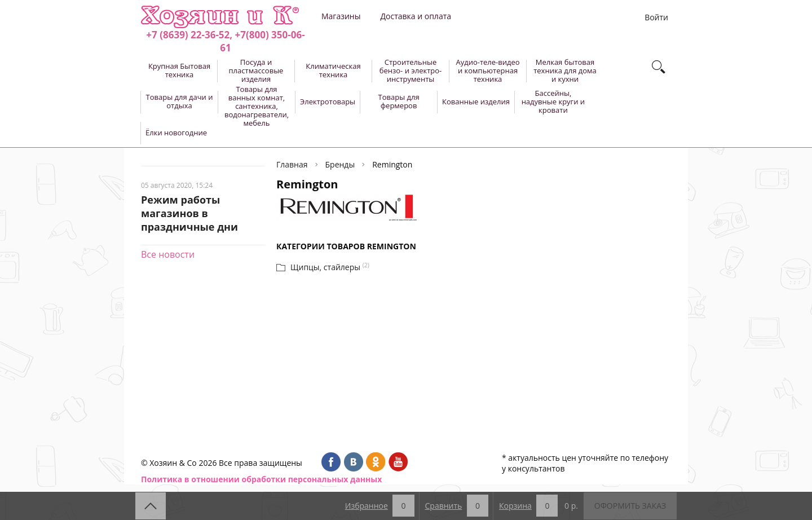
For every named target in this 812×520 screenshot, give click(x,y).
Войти (656, 17)
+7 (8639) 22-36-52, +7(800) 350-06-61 (225, 41)
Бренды (340, 164)
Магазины (341, 16)
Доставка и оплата (416, 16)
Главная (292, 164)
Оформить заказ (630, 506)
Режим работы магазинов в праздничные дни (189, 213)
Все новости (168, 254)
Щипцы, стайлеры (325, 267)
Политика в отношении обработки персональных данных (261, 479)
